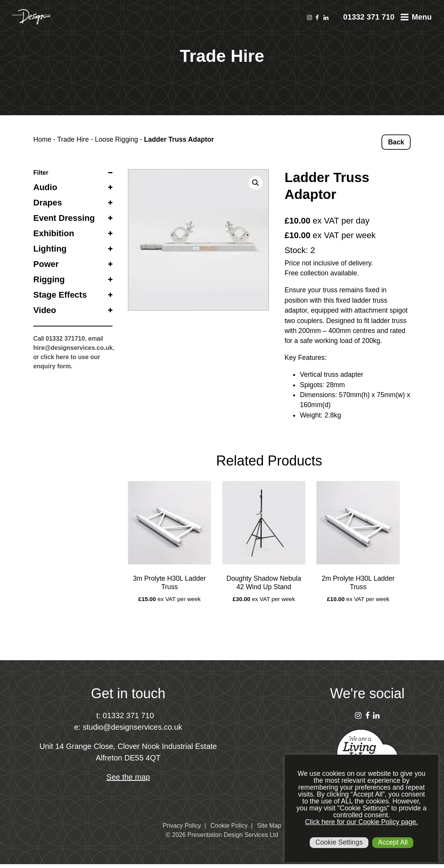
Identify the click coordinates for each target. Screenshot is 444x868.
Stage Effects (60, 295)
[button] (256, 183)
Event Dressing (64, 218)
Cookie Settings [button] (339, 842)
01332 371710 (65, 339)
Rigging (49, 279)
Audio (45, 187)
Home (42, 139)
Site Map (269, 826)
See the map (128, 777)
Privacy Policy (182, 826)
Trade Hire (73, 139)
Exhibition (54, 233)
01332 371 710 (369, 17)
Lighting (50, 249)
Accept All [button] (393, 842)
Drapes (48, 203)
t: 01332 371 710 (125, 716)
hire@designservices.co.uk (73, 348)
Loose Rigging (116, 139)
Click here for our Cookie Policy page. (361, 822)
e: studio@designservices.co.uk (128, 727)
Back (396, 142)
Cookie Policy (229, 826)
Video (45, 310)
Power (46, 264)
